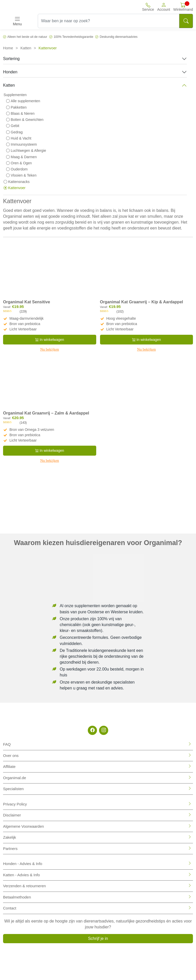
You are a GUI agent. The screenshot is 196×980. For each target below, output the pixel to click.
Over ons (11, 756)
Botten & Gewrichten (25, 120)
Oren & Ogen (19, 163)
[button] (164, 7)
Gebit (13, 126)
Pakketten (16, 107)
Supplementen (15, 95)
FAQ (7, 744)
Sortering (11, 59)
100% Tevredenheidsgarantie (73, 37)
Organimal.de (15, 778)
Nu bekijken (50, 349)
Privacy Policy (15, 804)
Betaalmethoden (17, 897)
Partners (10, 849)
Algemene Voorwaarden (23, 826)
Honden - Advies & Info (23, 864)
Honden (10, 72)
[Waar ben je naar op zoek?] (109, 21)
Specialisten (13, 789)
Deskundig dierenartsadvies (119, 37)
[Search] (186, 21)
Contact (10, 908)
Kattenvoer (15, 188)
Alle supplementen (23, 101)
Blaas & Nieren (20, 113)
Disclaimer (12, 815)
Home (8, 48)
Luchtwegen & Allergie (26, 151)
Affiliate (9, 766)
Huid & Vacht (19, 138)
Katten (26, 48)
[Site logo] (33, 7)
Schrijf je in (98, 938)
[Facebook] (92, 730)
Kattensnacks (17, 182)
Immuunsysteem (22, 144)
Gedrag (14, 132)
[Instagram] (104, 730)
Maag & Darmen (21, 157)
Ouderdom (17, 169)
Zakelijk (10, 837)
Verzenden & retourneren (24, 886)
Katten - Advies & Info (21, 875)
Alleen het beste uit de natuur (27, 37)
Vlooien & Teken (21, 175)
